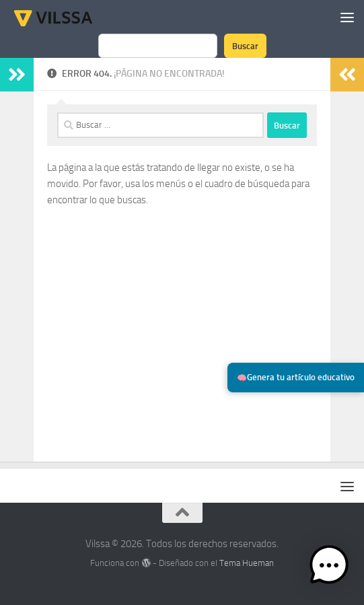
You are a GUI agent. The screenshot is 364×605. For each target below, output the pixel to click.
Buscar (245, 46)
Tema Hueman (247, 563)
